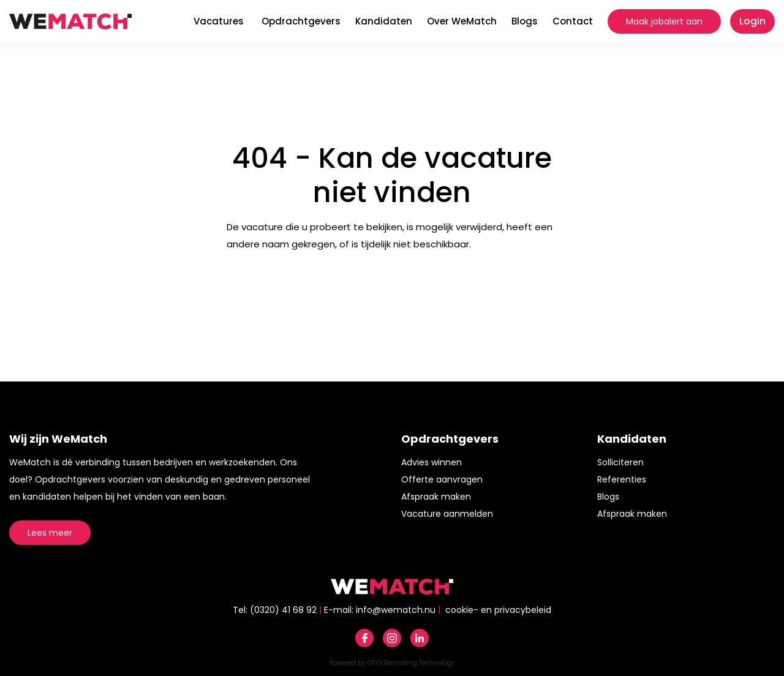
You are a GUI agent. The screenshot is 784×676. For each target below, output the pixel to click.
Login (752, 21)
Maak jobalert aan (664, 21)
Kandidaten (384, 21)
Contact (573, 21)
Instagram (392, 638)
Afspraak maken (436, 497)
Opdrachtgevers (301, 21)
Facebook (364, 638)
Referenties (622, 479)
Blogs (525, 21)
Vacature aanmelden (447, 514)
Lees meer (50, 533)
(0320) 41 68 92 (283, 610)
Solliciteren (620, 462)
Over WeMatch (462, 21)
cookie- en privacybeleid (498, 610)
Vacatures (219, 21)
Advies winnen (432, 462)
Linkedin (420, 638)
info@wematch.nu (396, 610)
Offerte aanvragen (442, 479)
